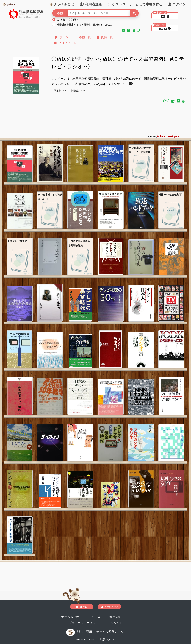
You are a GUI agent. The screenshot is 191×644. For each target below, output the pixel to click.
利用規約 (116, 617)
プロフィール (65, 43)
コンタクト (115, 623)
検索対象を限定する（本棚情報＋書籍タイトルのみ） (86, 25)
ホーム (61, 37)
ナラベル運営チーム (110, 632)
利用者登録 (91, 4)
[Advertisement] (95, 120)
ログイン (177, 4)
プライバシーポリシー (84, 623)
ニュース (95, 617)
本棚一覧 (82, 37)
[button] (124, 30)
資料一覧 (105, 37)
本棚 (61, 20)
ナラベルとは (61, 4)
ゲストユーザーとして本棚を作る (135, 4)
